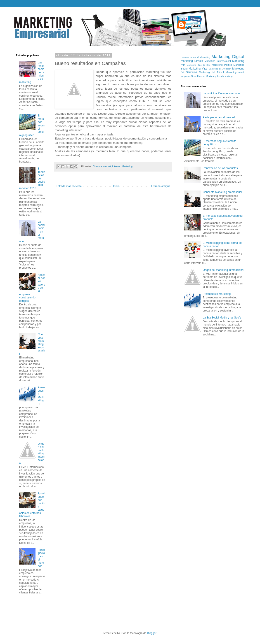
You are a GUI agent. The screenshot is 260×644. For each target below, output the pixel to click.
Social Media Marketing (204, 76)
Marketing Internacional (218, 61)
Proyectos (186, 76)
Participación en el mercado (220, 117)
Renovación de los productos (220, 168)
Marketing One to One (199, 65)
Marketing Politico (222, 65)
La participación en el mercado (221, 93)
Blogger (152, 633)
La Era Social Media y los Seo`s (222, 318)
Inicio (116, 186)
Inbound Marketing (200, 57)
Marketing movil (235, 72)
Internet (116, 166)
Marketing (127, 166)
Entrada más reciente (69, 186)
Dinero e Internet (102, 166)
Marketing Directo (192, 61)
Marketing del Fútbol (211, 72)
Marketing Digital (228, 57)
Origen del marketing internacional (223, 270)
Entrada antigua (161, 186)
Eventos (185, 57)
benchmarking (225, 76)
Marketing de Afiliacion (220, 69)
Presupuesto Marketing (217, 294)
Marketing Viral (198, 69)
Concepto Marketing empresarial (222, 192)
